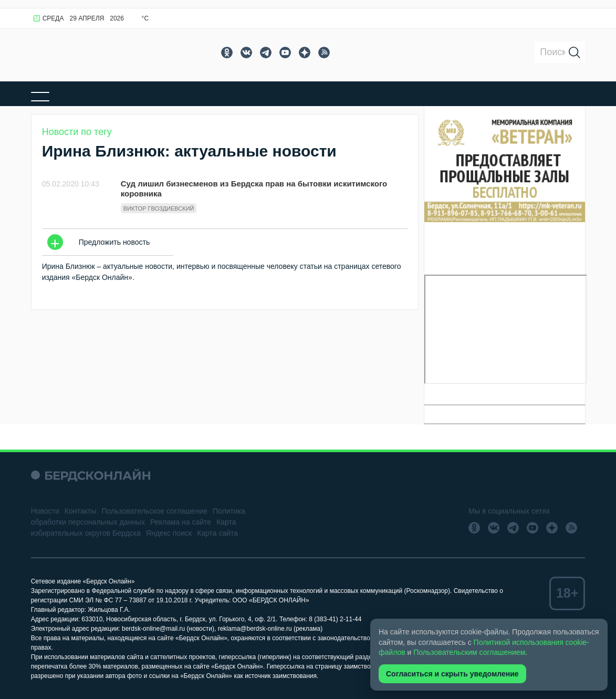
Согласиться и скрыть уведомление (452, 674)
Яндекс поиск (169, 533)
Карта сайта (217, 533)
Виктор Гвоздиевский (159, 208)
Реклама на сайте (181, 522)
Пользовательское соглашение (154, 511)
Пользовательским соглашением (469, 652)
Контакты (80, 511)
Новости (45, 511)
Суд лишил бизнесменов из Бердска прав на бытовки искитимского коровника (254, 189)
